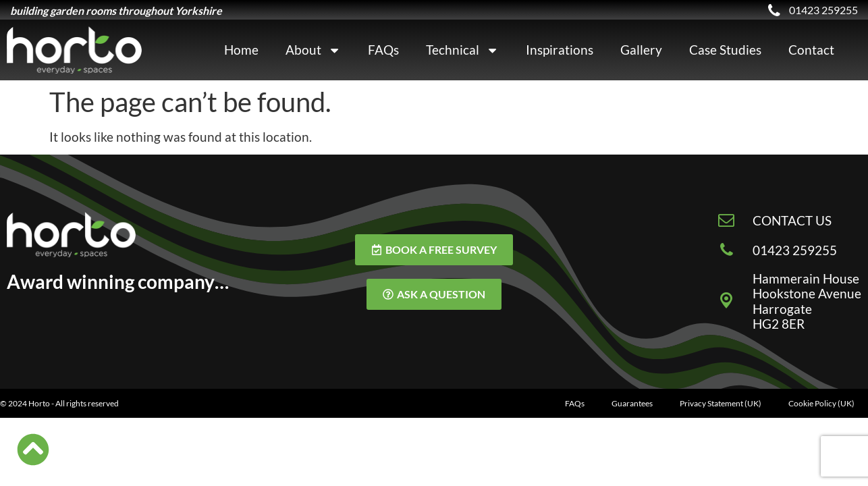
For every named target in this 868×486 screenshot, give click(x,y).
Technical (462, 50)
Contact (811, 50)
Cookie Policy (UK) (821, 403)
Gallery (641, 50)
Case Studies (725, 50)
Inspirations (560, 50)
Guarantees (632, 403)
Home (241, 50)
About (313, 50)
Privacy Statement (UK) (721, 403)
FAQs (383, 50)
